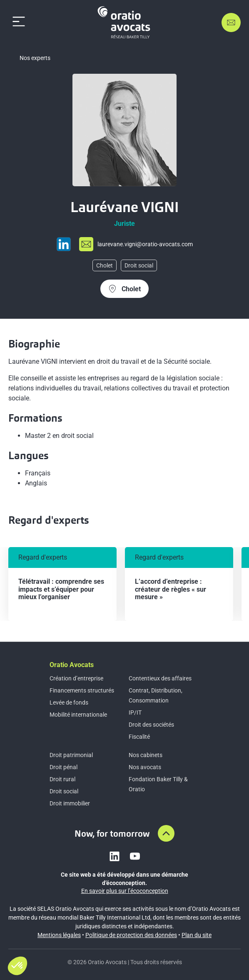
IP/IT (135, 712)
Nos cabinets (146, 755)
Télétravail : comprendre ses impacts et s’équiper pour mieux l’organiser (61, 589)
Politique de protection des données (131, 935)
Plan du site (197, 935)
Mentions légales (59, 935)
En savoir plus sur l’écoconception (125, 891)
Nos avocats (145, 767)
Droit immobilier (70, 803)
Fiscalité (139, 737)
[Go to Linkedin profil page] (64, 244)
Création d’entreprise (76, 678)
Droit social (64, 791)
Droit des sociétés (151, 725)
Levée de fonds (69, 702)
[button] (17, 966)
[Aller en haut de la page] (166, 833)
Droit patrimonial (71, 755)
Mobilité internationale (78, 715)
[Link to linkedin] (115, 856)
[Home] (125, 22)
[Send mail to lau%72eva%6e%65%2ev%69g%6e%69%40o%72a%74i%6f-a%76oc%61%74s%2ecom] (136, 244)
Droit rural (62, 779)
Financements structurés (82, 690)
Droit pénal (63, 767)
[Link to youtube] (135, 856)
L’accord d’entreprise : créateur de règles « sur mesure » (171, 589)
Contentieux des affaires (160, 678)
